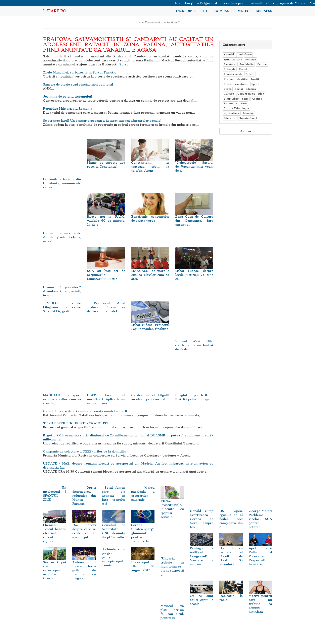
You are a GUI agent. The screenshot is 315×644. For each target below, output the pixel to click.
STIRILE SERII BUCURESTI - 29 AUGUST (76, 423)
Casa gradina (246, 94)
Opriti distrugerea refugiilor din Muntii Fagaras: (84, 496)
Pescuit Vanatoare (236, 84)
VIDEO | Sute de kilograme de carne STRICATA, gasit (62, 307)
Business (264, 11)
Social (239, 89)
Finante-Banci (248, 118)
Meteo (244, 11)
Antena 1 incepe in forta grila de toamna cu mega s (84, 566)
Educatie (229, 118)
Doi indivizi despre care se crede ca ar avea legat (84, 526)
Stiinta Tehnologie (236, 108)
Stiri (245, 99)
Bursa (228, 89)
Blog (261, 94)
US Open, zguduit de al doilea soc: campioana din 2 (231, 512)
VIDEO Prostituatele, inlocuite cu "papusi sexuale (172, 504)
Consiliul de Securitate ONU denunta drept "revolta (114, 526)
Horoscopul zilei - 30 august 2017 (143, 562)
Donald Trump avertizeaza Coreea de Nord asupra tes (201, 512)
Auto (243, 103)
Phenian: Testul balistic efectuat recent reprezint (55, 528)
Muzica (251, 89)
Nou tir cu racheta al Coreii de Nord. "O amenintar (231, 552)
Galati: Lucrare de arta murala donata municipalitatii (85, 411)
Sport (255, 84)
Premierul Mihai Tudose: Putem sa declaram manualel (106, 307)
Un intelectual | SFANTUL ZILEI (55, 494)
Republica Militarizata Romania (68, 109)
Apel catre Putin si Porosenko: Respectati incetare (260, 552)
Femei (243, 69)
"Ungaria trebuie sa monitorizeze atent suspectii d (172, 559)
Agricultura (232, 113)
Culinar (262, 64)
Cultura (229, 94)
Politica (251, 60)
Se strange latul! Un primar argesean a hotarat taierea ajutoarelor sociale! (102, 121)
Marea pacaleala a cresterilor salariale (143, 494)
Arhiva (246, 131)
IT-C (205, 11)
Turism (229, 79)
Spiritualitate (233, 60)
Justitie (242, 79)
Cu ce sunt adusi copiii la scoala (201, 595)
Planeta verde (233, 74)
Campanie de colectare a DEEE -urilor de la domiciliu (85, 451)
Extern (250, 74)
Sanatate (230, 64)
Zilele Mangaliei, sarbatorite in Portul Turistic (79, 72)
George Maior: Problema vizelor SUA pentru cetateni (260, 512)
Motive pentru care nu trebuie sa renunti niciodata (260, 599)
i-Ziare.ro (55, 11)
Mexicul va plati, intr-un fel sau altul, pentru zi (172, 605)
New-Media (246, 64)
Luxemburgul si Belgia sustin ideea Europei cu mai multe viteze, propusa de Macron (244, 3)
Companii (223, 11)
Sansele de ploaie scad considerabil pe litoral (78, 85)
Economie (230, 103)
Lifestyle (230, 69)
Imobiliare (244, 55)
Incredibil (186, 11)
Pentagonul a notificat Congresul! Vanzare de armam (201, 552)
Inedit (255, 79)
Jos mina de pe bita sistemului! (67, 97)
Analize (257, 99)
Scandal (229, 55)
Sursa (124, 64)
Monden (248, 113)
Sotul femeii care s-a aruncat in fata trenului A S (114, 496)
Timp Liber (231, 99)
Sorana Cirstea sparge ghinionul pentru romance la (143, 528)
